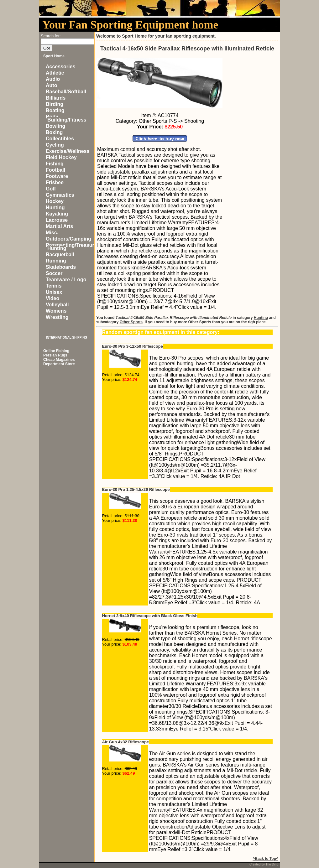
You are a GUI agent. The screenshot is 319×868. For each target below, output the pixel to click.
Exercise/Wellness (68, 151)
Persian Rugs (55, 355)
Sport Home (54, 56)
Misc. (52, 233)
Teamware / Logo (66, 280)
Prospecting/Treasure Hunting (71, 247)
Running (56, 261)
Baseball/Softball (66, 92)
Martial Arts (59, 226)
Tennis (54, 286)
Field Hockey (61, 157)
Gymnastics (60, 195)
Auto (51, 85)
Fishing (55, 164)
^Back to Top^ (265, 859)
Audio (53, 79)
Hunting (55, 208)
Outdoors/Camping (68, 239)
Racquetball (60, 255)
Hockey (55, 201)
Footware (57, 176)
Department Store (59, 364)
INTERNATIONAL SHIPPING (67, 338)
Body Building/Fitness (66, 118)
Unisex (54, 292)
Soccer (54, 273)
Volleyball (57, 305)
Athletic (55, 73)
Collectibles (60, 139)
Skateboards (61, 267)
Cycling (55, 145)
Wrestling (57, 317)
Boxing (54, 132)
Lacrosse (57, 220)
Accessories (60, 67)
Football (55, 170)
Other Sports (131, 322)
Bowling (55, 126)
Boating (55, 110)
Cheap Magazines (59, 360)
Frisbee (55, 182)
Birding (55, 104)
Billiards (56, 98)
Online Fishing (56, 351)
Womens (56, 311)
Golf (51, 189)
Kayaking (57, 214)
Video (52, 298)
